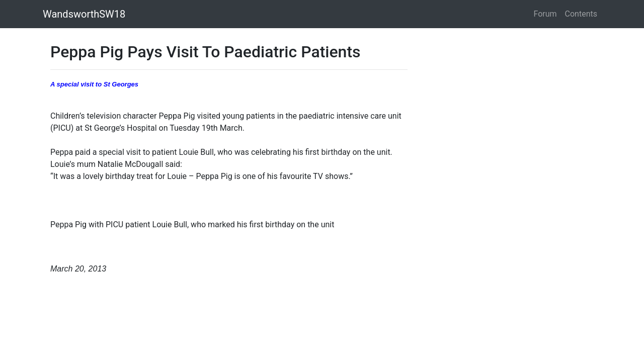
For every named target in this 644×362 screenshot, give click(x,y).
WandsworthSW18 (84, 14)
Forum (545, 14)
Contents (581, 14)
